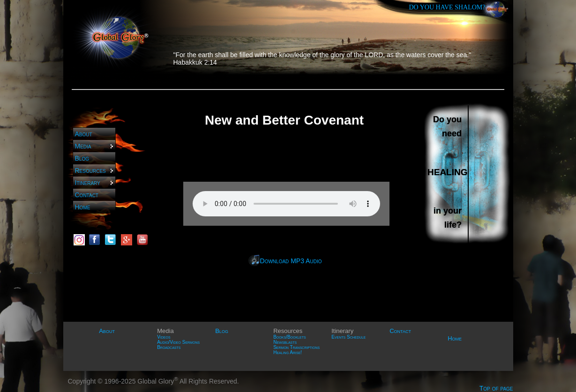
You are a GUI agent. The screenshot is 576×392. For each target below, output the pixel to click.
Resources (95, 170)
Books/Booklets (289, 337)
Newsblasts (285, 342)
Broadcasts (169, 347)
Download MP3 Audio (291, 261)
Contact (87, 195)
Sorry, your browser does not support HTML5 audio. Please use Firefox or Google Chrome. (286, 204)
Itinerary (95, 183)
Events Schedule (348, 337)
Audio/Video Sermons (178, 342)
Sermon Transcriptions (296, 347)
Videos (164, 337)
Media (95, 146)
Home (83, 207)
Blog (82, 158)
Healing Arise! (288, 352)
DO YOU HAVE (447, 7)
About (84, 134)
